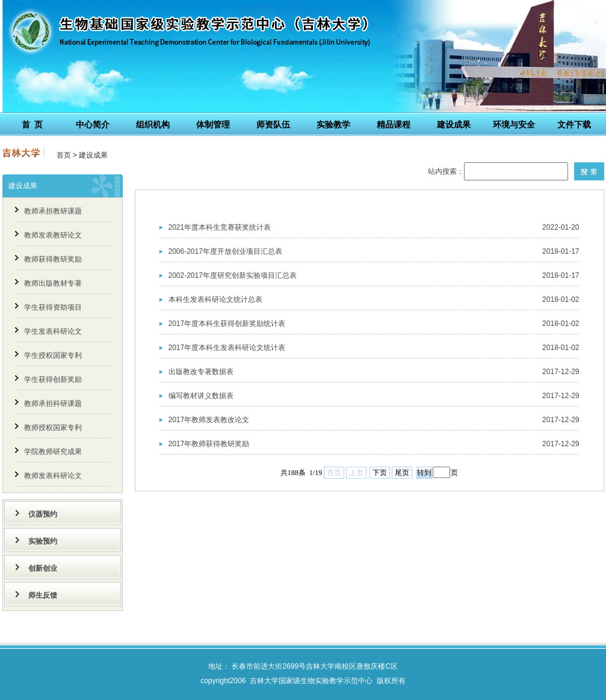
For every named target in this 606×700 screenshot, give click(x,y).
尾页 (402, 473)
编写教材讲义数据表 (201, 396)
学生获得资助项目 (53, 307)
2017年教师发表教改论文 (209, 420)
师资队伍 (273, 124)
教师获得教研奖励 (53, 259)
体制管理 (213, 124)
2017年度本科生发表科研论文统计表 (227, 348)
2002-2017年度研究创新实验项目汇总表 (233, 275)
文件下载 (574, 124)
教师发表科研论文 (53, 476)
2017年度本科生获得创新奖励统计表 (227, 324)
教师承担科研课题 (53, 404)
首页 (64, 155)
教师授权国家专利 (53, 428)
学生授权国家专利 (53, 355)
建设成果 (454, 124)
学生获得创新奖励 (53, 379)
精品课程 (394, 124)
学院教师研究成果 (53, 452)
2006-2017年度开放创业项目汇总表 (225, 251)
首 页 (32, 124)
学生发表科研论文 (53, 331)
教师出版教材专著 (53, 283)
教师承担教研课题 (53, 211)
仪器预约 (43, 514)
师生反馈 (43, 595)
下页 (380, 473)
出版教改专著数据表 (201, 372)
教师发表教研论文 (53, 235)
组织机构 (153, 124)
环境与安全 (514, 124)
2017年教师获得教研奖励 (209, 444)
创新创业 (43, 568)
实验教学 (333, 124)
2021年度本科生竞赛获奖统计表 (220, 227)
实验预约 (43, 541)
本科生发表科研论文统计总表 (215, 299)
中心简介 (93, 124)
